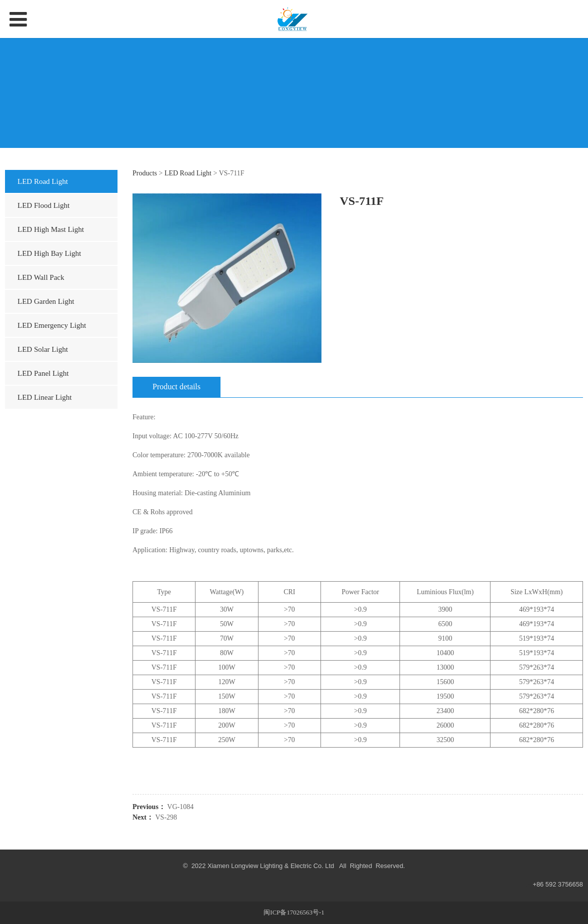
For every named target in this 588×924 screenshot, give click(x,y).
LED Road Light (43, 181)
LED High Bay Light (49, 253)
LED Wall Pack (41, 277)
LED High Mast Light (51, 229)
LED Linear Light (44, 397)
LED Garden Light (46, 301)
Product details (176, 387)
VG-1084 (180, 807)
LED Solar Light (43, 349)
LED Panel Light (43, 373)
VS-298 (166, 817)
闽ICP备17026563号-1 (294, 913)
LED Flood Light (43, 205)
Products (145, 173)
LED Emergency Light (52, 325)
